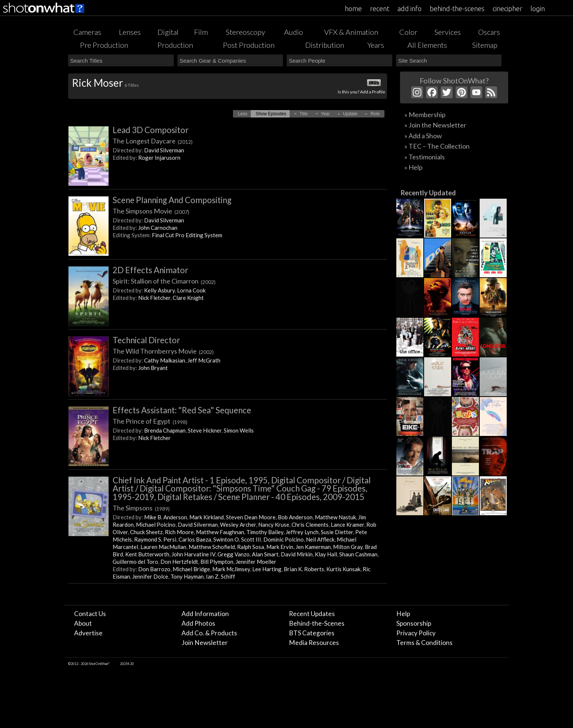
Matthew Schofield (212, 547)
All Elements (427, 45)
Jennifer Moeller (256, 562)
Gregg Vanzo (234, 554)
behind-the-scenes (457, 9)
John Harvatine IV (193, 554)
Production (175, 45)
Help (403, 614)
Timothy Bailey (265, 532)
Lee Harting (267, 569)
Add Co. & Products (209, 633)
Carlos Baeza (195, 539)
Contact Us (90, 614)
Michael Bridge (191, 569)
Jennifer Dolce (150, 576)
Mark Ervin (280, 547)
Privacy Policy (416, 633)
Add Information (205, 614)
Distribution (325, 45)
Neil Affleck (320, 539)
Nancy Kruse (274, 525)
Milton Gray (348, 547)
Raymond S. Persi (155, 539)
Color (408, 32)
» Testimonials (425, 157)
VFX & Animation (351, 32)
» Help (414, 167)
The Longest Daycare (153, 141)
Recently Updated (428, 193)
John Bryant (153, 368)
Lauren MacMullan (163, 547)
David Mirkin (297, 554)
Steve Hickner (205, 430)
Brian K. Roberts (304, 569)
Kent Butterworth (147, 554)
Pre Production (104, 45)
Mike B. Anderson (166, 517)
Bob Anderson (295, 517)
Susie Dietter (337, 532)
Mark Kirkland (206, 517)
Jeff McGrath (204, 360)
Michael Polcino (156, 525)
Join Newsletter (205, 643)
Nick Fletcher (154, 298)
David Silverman (164, 150)
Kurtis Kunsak (343, 569)
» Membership (425, 115)
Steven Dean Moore (251, 517)
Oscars (489, 32)
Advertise (88, 633)
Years (376, 45)
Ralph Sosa (251, 547)
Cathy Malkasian (165, 360)
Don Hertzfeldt (179, 562)
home (353, 9)
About (83, 623)
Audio (294, 32)
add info (409, 9)
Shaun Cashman (358, 554)
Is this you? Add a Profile (362, 92)
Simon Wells (239, 430)
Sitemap (485, 45)
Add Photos (198, 623)
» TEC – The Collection (437, 146)
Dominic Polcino (284, 539)
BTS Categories (312, 633)
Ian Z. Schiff (221, 576)
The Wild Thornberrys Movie (163, 351)
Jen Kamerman (313, 547)
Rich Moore (179, 532)
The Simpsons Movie (151, 211)
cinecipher (507, 9)
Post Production (249, 45)
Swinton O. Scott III (237, 539)
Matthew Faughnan (220, 532)
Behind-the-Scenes (317, 623)
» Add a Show (423, 136)
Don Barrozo (154, 569)
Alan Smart (265, 554)
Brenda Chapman (165, 430)
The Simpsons (141, 508)
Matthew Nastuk (335, 517)
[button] (242, 114)
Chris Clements (310, 525)
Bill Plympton (217, 562)
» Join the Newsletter (435, 125)
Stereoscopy (246, 32)
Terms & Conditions (424, 643)
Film (201, 32)
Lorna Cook (191, 290)
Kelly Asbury (159, 290)
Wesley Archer (238, 525)
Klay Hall (326, 554)
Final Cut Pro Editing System (187, 235)
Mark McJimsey (231, 569)
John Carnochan (158, 228)
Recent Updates (312, 614)
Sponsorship (414, 623)
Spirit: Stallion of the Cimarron (164, 281)
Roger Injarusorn (159, 158)
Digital (168, 32)
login (538, 9)
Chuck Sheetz (146, 532)
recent (380, 9)
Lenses (130, 32)
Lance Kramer (347, 525)
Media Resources (314, 643)
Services (448, 32)
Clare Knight (188, 298)
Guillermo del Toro (135, 562)
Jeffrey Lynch (302, 532)
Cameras (87, 32)
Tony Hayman (187, 576)
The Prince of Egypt (150, 421)
